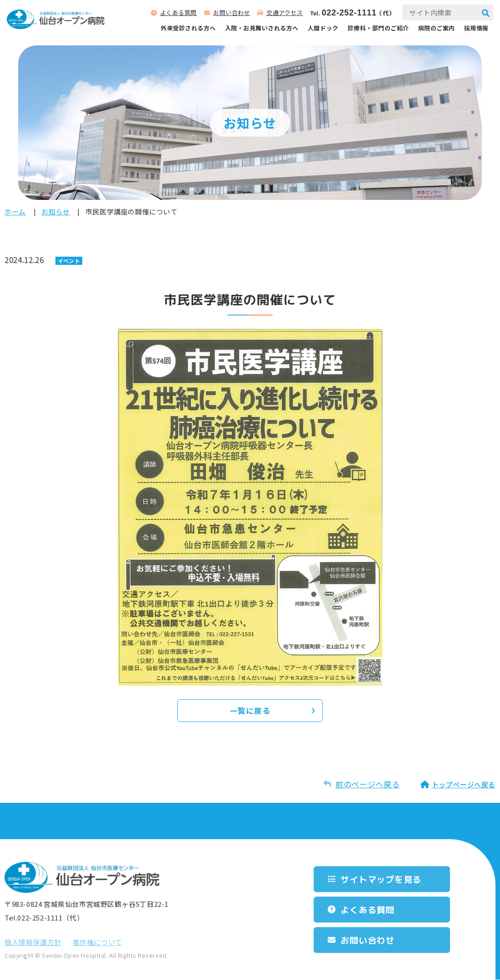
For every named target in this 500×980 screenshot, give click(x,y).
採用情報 (476, 28)
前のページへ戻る (367, 784)
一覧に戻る (250, 711)
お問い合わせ (232, 12)
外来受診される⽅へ (188, 28)
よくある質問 (178, 12)
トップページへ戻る (464, 785)
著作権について (97, 943)
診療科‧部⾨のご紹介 (378, 28)
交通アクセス (285, 12)
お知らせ (55, 211)
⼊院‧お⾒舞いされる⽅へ (262, 28)
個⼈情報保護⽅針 (33, 943)
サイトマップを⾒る (384, 879)
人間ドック (323, 28)
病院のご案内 (437, 28)
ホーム (15, 211)
